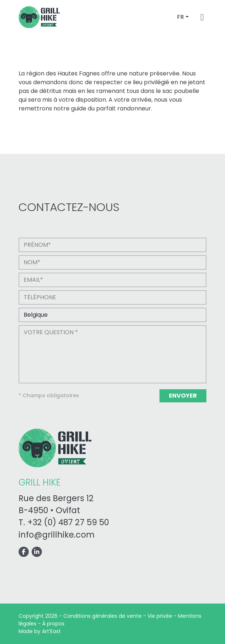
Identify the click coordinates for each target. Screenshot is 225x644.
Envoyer (183, 396)
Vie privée (160, 616)
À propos (53, 624)
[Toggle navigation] (202, 17)
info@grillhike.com (57, 535)
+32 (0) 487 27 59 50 (68, 522)
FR (180, 17)
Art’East (51, 631)
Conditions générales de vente (102, 616)
